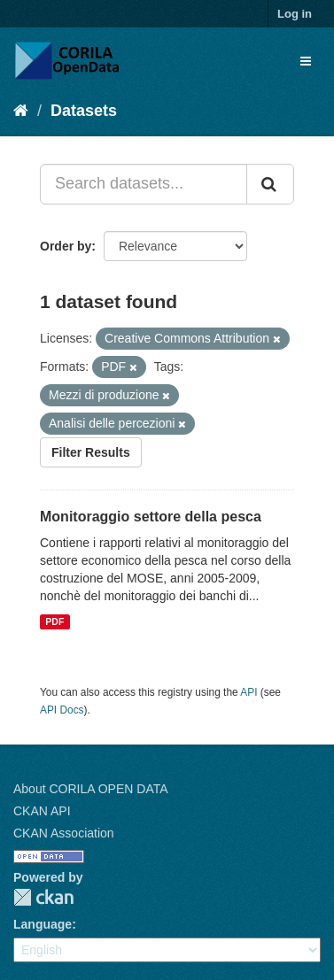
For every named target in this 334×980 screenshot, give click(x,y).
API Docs (62, 710)
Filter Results (91, 452)
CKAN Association (64, 833)
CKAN (43, 897)
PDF (54, 621)
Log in (295, 14)
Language (43, 924)
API (249, 692)
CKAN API (42, 811)
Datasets (84, 111)
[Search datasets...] (144, 184)
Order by (66, 246)
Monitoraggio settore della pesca (151, 517)
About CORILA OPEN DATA (91, 789)
